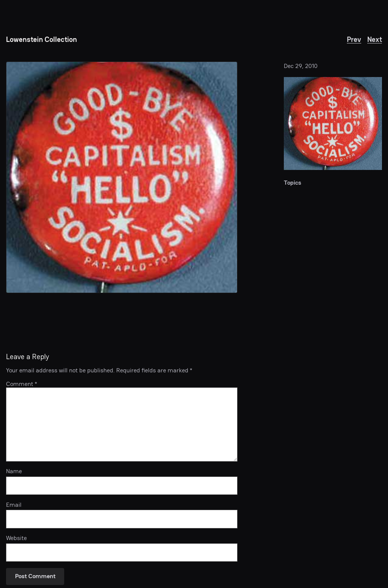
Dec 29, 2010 (301, 66)
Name (14, 471)
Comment (22, 384)
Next (375, 39)
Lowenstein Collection (42, 39)
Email (14, 505)
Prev (354, 39)
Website (16, 538)
